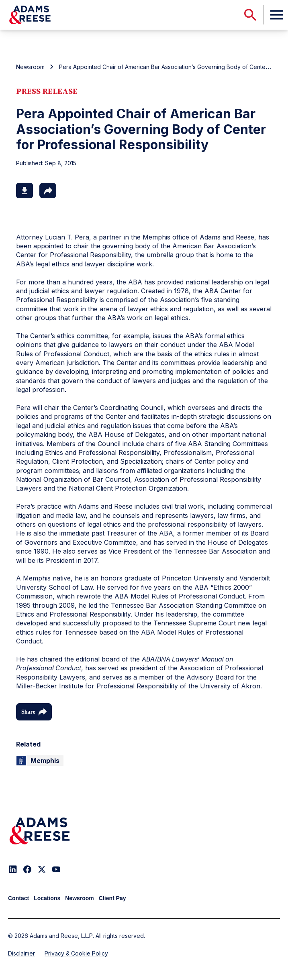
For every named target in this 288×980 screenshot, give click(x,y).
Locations (47, 898)
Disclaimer (21, 953)
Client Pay (112, 898)
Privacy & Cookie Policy (76, 953)
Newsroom (30, 67)
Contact (18, 898)
